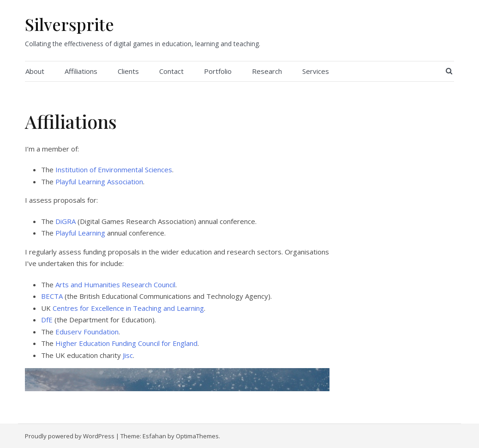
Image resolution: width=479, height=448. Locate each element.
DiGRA (66, 221)
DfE (47, 320)
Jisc (128, 355)
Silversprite (69, 24)
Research (267, 71)
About (35, 71)
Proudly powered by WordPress (70, 436)
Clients (128, 71)
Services (316, 71)
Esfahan (154, 436)
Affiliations (81, 71)
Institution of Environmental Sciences (114, 170)
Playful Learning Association (99, 182)
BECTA (52, 296)
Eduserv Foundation (87, 332)
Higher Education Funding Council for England (126, 343)
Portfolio (218, 71)
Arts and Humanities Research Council (115, 285)
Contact (171, 71)
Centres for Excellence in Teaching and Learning (128, 308)
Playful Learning (80, 233)
